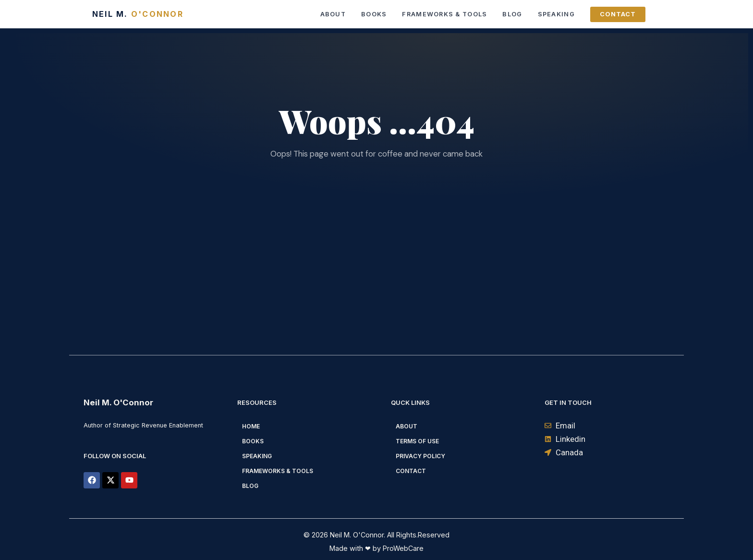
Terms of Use (417, 441)
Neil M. (138, 14)
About (333, 14)
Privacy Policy (420, 456)
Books (374, 14)
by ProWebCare (397, 548)
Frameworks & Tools (444, 14)
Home (251, 426)
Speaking (556, 14)
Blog (512, 14)
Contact (618, 14)
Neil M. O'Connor (118, 402)
